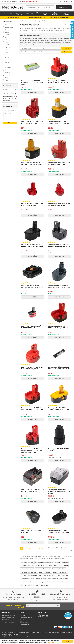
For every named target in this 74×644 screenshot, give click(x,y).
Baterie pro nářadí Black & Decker (44, 562)
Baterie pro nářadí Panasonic (29, 582)
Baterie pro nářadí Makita (28, 579)
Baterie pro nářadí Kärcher (46, 575)
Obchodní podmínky (9, 615)
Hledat (66, 48)
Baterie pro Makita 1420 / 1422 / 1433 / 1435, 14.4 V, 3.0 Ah (59, 204)
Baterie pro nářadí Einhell (61, 566)
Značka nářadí (8, 21)
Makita (6, 62)
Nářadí (38, 13)
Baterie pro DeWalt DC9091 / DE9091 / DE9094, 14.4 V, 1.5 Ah (59, 286)
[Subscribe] (58, 606)
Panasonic (7, 70)
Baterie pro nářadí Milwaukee (60, 579)
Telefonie (29, 13)
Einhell (6, 37)
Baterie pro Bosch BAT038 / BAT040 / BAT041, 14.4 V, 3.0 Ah (59, 82)
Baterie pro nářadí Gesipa (59, 569)
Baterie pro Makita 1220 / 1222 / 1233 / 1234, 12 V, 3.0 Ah (32, 204)
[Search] (52, 7)
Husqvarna (7, 55)
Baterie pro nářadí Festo (27, 569)
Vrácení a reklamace (9, 622)
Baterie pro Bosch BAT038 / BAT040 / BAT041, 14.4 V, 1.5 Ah (32, 409)
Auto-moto (45, 14)
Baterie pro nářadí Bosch (62, 562)
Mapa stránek (25, 624)
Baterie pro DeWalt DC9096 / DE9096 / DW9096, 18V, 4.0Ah (58, 409)
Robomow (7, 75)
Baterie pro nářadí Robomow (62, 582)
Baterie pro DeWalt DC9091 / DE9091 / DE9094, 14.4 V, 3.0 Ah (32, 245)
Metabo (6, 65)
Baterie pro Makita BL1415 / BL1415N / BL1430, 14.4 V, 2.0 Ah (32, 286)
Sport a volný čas (66, 14)
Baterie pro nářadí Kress (61, 575)
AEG (5, 24)
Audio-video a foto (19, 14)
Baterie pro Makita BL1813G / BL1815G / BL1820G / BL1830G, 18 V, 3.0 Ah (59, 491)
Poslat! (10, 123)
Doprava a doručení (9, 618)
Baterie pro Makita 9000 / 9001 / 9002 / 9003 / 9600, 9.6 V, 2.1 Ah (59, 368)
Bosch (6, 30)
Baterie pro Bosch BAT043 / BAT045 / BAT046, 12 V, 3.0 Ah (58, 327)
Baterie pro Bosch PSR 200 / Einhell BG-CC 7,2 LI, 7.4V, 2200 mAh (32, 83)
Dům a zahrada (55, 14)
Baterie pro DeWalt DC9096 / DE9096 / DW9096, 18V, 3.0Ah (58, 532)
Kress (6, 60)
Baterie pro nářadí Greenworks (29, 572)
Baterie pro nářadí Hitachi (60, 572)
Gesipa (6, 45)
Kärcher (6, 57)
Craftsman (7, 32)
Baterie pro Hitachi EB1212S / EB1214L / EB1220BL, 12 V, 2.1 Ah (59, 245)
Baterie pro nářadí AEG (27, 562)
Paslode (6, 73)
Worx (6, 80)
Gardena (7, 42)
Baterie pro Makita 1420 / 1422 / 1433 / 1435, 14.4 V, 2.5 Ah (59, 163)
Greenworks (8, 47)
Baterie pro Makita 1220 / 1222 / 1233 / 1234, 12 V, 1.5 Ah (32, 123)
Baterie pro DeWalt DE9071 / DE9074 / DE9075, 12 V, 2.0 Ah (58, 123)
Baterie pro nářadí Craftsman (29, 566)
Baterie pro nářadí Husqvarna (29, 575)
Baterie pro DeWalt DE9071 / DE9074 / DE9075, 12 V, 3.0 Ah (32, 163)
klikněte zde (50, 642)
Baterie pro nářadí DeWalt (45, 566)
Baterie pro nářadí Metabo (43, 579)
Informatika (8, 13)
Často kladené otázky (9, 620)
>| (24, 551)
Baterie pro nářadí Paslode (45, 582)
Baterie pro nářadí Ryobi (27, 585)
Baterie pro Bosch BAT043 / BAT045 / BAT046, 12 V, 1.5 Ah (31, 327)
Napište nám (24, 615)
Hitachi (6, 52)
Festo (6, 40)
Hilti (5, 50)
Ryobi (6, 77)
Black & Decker (8, 27)
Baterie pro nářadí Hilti (45, 572)
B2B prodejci (24, 622)
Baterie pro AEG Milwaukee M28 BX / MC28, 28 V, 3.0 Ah (33, 491)
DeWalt (6, 35)
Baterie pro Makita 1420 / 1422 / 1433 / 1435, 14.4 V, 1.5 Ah (32, 368)
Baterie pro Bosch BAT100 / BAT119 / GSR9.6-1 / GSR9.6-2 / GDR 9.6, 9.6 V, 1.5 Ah (31, 451)
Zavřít (68, 642)
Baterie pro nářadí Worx (42, 585)
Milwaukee (7, 67)
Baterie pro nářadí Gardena (43, 569)
